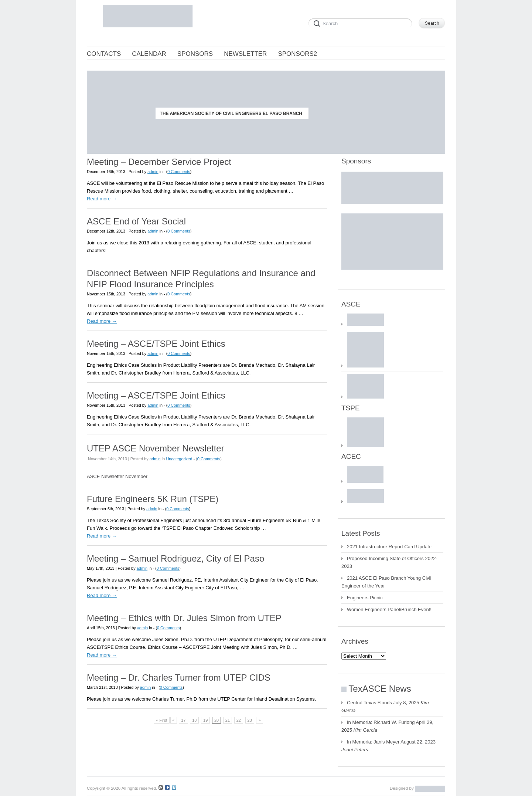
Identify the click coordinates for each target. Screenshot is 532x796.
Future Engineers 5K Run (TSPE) (153, 499)
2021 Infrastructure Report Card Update (389, 547)
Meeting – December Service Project (159, 162)
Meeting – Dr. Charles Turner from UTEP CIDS (179, 678)
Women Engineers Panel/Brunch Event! (389, 609)
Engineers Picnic (365, 598)
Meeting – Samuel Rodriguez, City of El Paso (175, 558)
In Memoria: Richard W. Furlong (381, 722)
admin (153, 172)
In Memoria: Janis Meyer (373, 742)
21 (228, 720)
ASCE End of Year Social (136, 221)
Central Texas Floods (369, 703)
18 (194, 720)
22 (239, 720)
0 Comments (179, 172)
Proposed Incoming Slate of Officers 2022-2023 (389, 562)
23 (250, 720)
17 (183, 720)
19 (205, 720)
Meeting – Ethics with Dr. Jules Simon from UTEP (184, 618)
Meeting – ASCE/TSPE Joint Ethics (156, 344)
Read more (102, 199)
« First (162, 720)
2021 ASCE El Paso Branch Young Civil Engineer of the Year (386, 582)
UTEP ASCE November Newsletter (156, 448)
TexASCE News (380, 689)
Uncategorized (179, 459)
